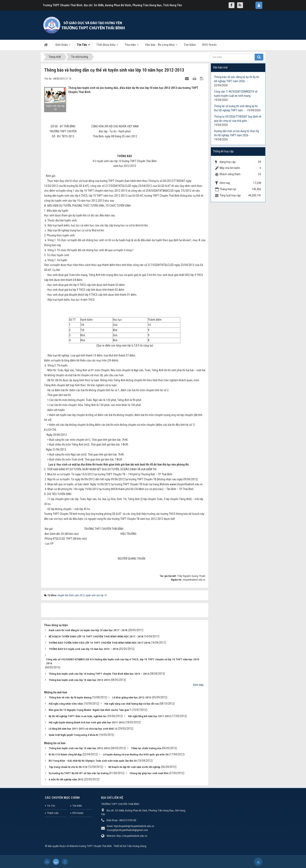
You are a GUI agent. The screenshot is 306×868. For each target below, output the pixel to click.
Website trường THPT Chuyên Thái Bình (91, 846)
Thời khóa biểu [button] (107, 46)
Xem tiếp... (199, 685)
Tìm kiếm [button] (190, 45)
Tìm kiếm (77, 806)
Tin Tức (51, 806)
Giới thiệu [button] (63, 46)
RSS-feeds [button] (209, 45)
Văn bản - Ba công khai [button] (161, 46)
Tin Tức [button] (83, 46)
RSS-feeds (78, 813)
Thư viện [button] (132, 46)
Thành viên (53, 813)
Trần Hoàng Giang (137, 846)
